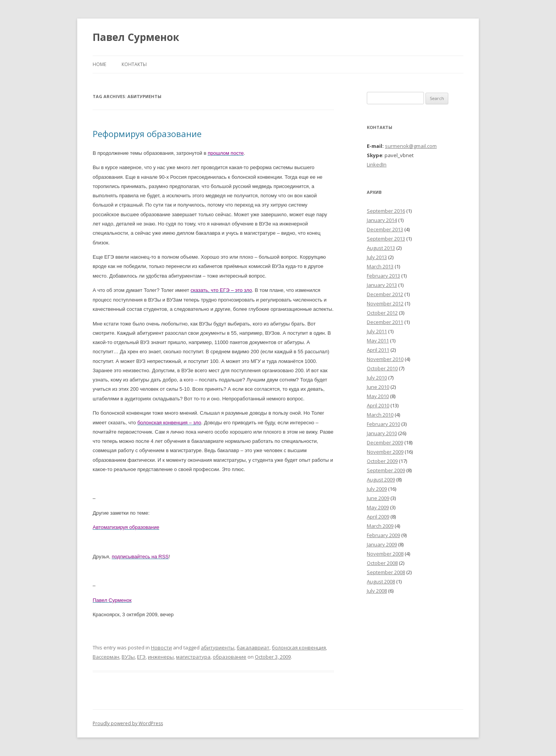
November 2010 (385, 359)
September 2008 (386, 572)
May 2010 (378, 396)
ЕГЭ (141, 657)
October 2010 (382, 368)
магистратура (193, 657)
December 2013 (385, 229)
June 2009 (378, 498)
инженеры (161, 657)
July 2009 (377, 489)
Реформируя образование (147, 134)
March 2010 (380, 415)
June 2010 (378, 387)
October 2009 (382, 461)
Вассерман (106, 657)
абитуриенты (218, 648)
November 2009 (385, 452)
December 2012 (385, 294)
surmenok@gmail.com (411, 146)
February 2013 (383, 276)
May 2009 (378, 507)
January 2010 (382, 433)
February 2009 (383, 535)
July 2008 (377, 591)
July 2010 (377, 378)
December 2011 (385, 322)
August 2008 (381, 581)
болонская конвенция (299, 648)
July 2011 (377, 331)
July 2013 (377, 257)
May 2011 (378, 341)
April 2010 (378, 405)
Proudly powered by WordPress (128, 723)
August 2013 (381, 248)
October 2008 (382, 563)
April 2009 (378, 517)
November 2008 (385, 554)
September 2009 (386, 470)
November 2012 (385, 303)
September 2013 (386, 239)
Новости (161, 648)
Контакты (134, 64)
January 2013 (382, 285)
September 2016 (386, 211)
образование (230, 657)
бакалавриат (253, 648)
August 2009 (381, 480)
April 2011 (378, 350)
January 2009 (382, 544)
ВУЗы (128, 657)
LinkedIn (377, 164)
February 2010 (383, 424)
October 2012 (382, 313)
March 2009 (380, 526)
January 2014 (382, 220)
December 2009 (385, 442)
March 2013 (380, 266)
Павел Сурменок (136, 37)
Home (99, 64)
